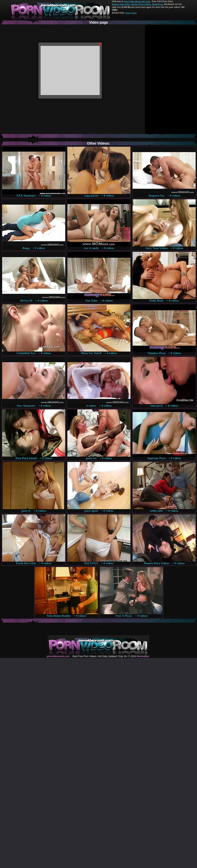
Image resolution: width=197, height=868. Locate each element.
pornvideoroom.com (58, 656)
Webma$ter (143, 656)
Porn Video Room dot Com (137, 1)
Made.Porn (158, 4)
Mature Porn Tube (121, 4)
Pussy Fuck (131, 13)
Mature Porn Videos (141, 4)
